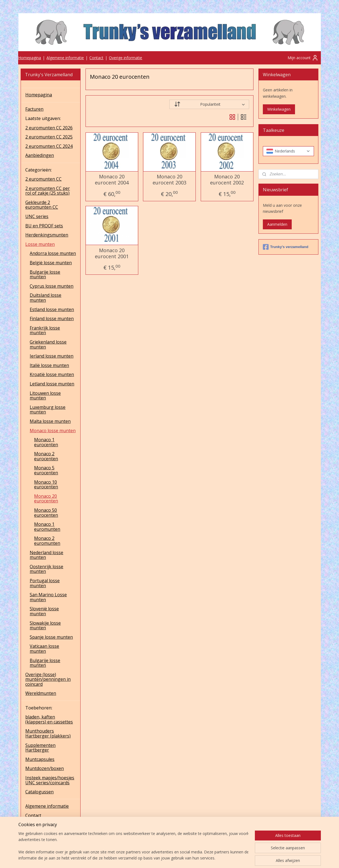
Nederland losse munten (46, 555)
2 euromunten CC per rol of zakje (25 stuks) (48, 191)
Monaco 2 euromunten (47, 541)
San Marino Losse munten (48, 597)
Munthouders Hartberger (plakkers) (48, 733)
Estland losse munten (52, 309)
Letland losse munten (52, 384)
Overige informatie (126, 58)
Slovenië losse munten (44, 611)
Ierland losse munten (52, 356)
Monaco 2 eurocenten (46, 456)
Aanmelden (277, 224)
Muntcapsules (40, 759)
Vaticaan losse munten (44, 649)
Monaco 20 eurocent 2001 (112, 253)
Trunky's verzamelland (286, 247)
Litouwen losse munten (45, 396)
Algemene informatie (65, 58)
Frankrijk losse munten (45, 330)
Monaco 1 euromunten (47, 527)
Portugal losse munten (45, 583)
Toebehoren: (39, 708)
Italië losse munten (49, 365)
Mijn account (303, 58)
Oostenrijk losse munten (46, 569)
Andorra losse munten (53, 253)
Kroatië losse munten (52, 374)
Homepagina (30, 58)
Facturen (34, 109)
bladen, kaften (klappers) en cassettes (49, 719)
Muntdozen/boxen (45, 768)
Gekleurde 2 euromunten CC (42, 205)
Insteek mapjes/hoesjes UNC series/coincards (50, 780)
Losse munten (40, 244)
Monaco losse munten (53, 431)
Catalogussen (39, 792)
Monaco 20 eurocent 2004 (112, 180)
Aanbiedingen (40, 155)
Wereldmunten (41, 693)
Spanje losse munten (51, 637)
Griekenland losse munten (48, 344)
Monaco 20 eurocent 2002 (227, 180)
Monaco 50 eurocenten (46, 513)
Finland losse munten (52, 319)
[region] (133, 846)
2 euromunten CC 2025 (49, 137)
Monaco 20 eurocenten (46, 499)
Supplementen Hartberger (40, 748)
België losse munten (51, 263)
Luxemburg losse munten (48, 410)
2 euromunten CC (43, 179)
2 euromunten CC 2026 (49, 128)
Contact (96, 58)
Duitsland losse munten (46, 298)
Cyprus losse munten (52, 286)
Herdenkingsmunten (47, 235)
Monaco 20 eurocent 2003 (169, 180)
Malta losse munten (50, 421)
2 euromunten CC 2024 (49, 146)
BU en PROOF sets (44, 226)
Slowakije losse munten (45, 625)
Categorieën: (38, 170)
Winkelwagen (279, 109)
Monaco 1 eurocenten (46, 442)
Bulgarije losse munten (45, 274)
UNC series (37, 216)
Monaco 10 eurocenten (46, 485)
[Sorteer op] (209, 104)
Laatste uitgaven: (43, 118)
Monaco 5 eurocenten (46, 470)
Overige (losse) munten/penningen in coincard (48, 679)
